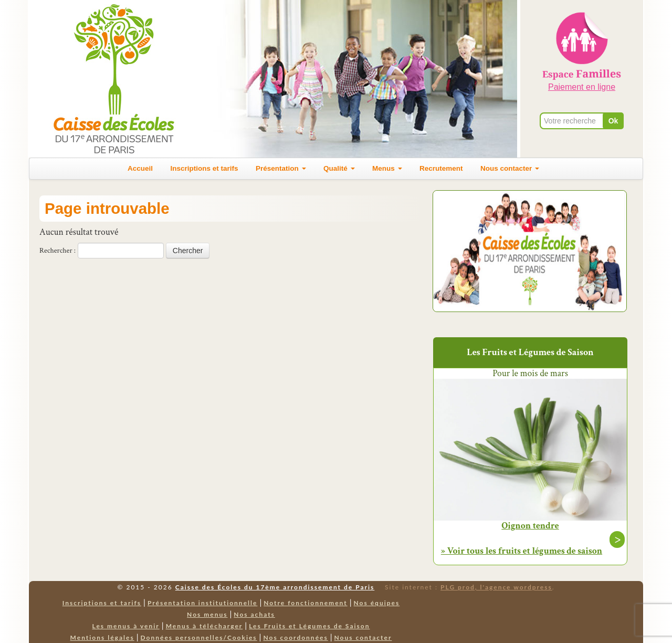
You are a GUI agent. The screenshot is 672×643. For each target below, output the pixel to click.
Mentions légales (102, 637)
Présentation (281, 168)
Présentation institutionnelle (203, 603)
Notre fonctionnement (305, 603)
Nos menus (207, 614)
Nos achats (254, 614)
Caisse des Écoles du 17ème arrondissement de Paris (275, 587)
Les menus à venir (126, 626)
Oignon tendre (530, 526)
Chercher (188, 251)
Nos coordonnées (295, 637)
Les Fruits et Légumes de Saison (309, 626)
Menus (387, 168)
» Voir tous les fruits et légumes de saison (522, 551)
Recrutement (441, 168)
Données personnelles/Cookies (199, 637)
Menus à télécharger (204, 626)
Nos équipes (377, 603)
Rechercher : (57, 251)
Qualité (339, 168)
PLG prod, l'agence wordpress (496, 587)
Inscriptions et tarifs (204, 168)
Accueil (140, 168)
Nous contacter (510, 168)
